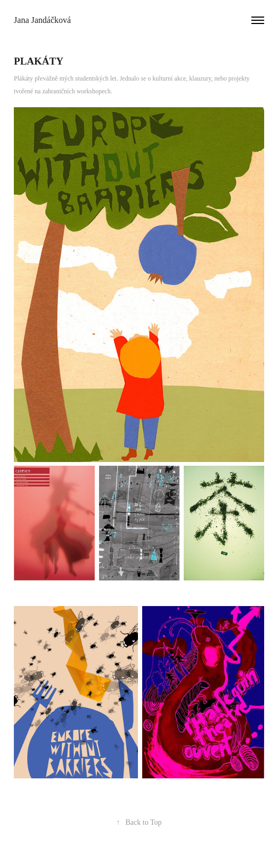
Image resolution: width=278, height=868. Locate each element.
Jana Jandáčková (42, 20)
